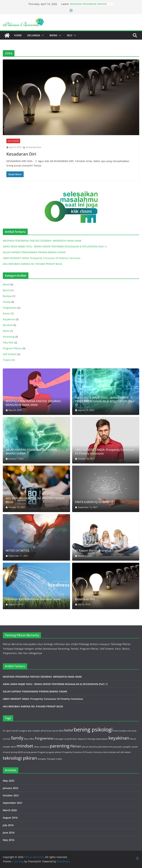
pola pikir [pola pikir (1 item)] (118, 747)
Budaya (7, 296)
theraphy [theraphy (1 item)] (42, 759)
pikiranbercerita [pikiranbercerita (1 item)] (105, 747)
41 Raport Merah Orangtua (93, 551)
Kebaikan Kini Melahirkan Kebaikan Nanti (33, 599)
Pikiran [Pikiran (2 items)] (76, 746)
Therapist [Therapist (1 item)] (51, 759)
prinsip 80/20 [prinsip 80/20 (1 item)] (17, 752)
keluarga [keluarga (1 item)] (91, 739)
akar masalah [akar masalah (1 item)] (34, 731)
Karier (6, 313)
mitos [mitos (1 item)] (36, 747)
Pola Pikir (8, 343)
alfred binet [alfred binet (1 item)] (46, 731)
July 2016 (8, 825)
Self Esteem (13, 141)
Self (70, 35)
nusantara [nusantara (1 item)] (44, 747)
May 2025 (9, 781)
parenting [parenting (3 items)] (60, 746)
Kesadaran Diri (21, 154)
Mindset (8, 325)
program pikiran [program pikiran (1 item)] (54, 752)
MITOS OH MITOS (18, 551)
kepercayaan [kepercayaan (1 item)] (102, 739)
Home (18, 35)
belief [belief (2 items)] (69, 730)
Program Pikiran (12, 348)
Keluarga (34, 35)
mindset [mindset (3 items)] (25, 746)
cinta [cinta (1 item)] (129, 731)
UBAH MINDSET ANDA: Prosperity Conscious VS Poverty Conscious (42, 258)
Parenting (9, 337)
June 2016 (9, 833)
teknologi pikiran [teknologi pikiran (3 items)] (20, 758)
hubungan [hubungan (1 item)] (59, 739)
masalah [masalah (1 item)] (7, 747)
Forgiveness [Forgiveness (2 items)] (44, 738)
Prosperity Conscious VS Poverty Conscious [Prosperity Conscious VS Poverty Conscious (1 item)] (82, 752)
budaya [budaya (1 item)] (123, 731)
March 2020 (10, 810)
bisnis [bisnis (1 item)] (116, 731)
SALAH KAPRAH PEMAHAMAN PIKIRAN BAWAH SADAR (34, 252)
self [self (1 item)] (118, 752)
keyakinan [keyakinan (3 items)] (119, 738)
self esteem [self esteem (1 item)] (126, 752)
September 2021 (13, 803)
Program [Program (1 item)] (42, 752)
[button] (42, 35)
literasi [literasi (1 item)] (133, 739)
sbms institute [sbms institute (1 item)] (109, 752)
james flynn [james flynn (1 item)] (72, 739)
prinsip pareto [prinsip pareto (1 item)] (30, 752)
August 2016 (10, 818)
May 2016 (9, 840)
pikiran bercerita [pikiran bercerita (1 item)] (90, 747)
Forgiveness (10, 308)
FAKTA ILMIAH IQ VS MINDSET (95, 502)
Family (7, 302)
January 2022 (11, 788)
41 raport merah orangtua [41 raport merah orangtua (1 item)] (15, 731)
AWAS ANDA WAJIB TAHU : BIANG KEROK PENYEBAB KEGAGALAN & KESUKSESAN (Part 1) (55, 246)
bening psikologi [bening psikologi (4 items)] (93, 730)
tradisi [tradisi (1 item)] (59, 759)
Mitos (6, 331)
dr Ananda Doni (33, 147)
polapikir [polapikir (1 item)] (127, 747)
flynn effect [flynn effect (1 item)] (29, 739)
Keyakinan (9, 319)
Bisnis (53, 35)
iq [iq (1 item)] (65, 739)
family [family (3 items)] (17, 738)
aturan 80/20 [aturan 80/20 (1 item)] (58, 731)
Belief (6, 284)
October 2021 (11, 795)
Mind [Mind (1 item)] (13, 747)
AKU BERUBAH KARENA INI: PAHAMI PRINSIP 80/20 (32, 264)
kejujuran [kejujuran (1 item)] (82, 739)
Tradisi (7, 360)
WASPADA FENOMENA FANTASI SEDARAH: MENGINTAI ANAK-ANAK (91, 6)
